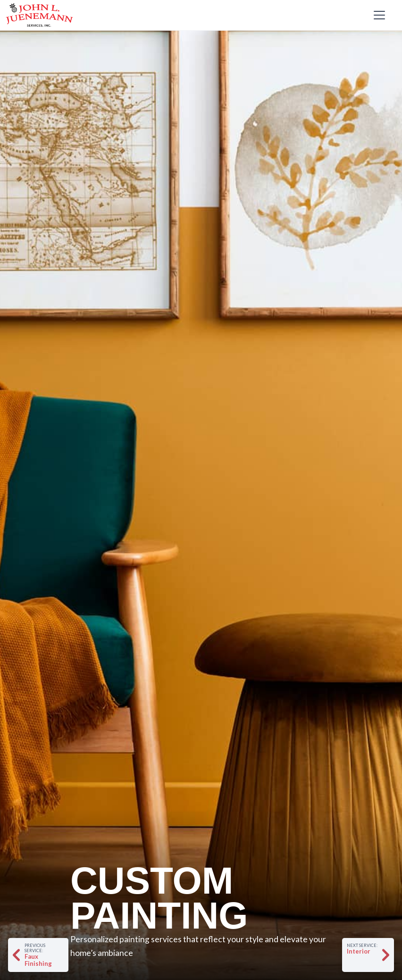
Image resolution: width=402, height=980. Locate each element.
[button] (377, 15)
